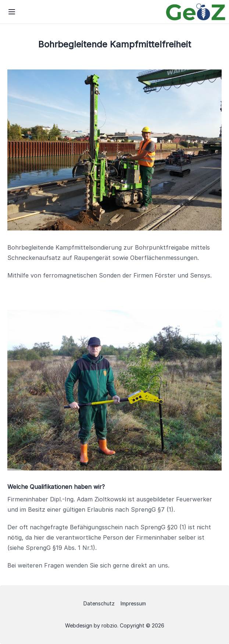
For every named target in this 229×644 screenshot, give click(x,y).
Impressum (133, 603)
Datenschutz (99, 603)
